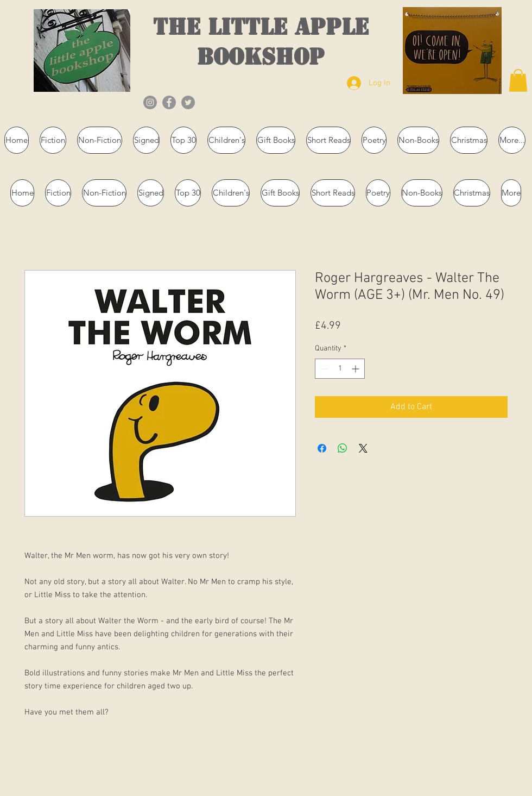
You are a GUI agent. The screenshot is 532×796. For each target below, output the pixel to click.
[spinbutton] (340, 369)
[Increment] (356, 369)
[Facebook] (169, 102)
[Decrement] (323, 369)
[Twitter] (188, 102)
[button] (518, 80)
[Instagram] (150, 102)
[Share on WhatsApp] (343, 448)
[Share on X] (363, 448)
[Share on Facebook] (322, 448)
